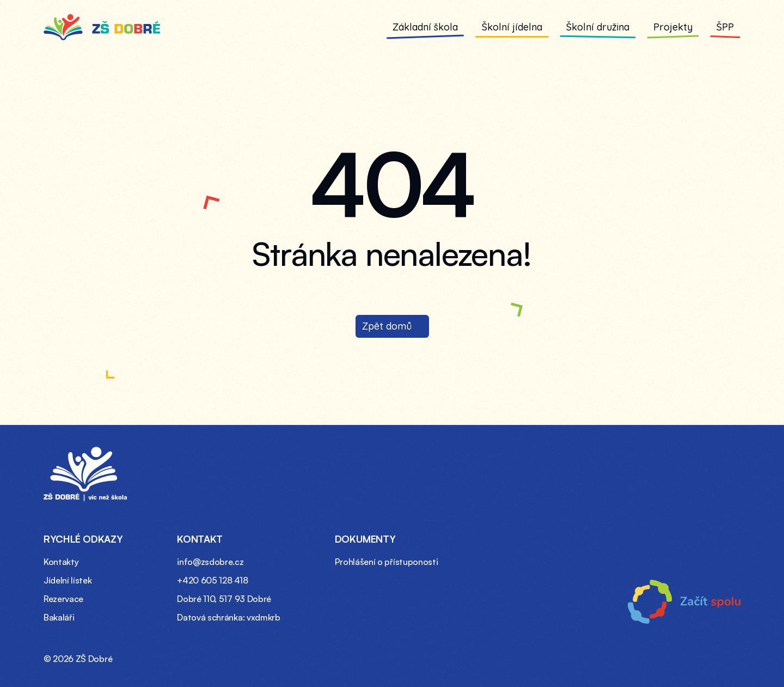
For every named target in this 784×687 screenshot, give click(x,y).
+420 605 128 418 (212, 580)
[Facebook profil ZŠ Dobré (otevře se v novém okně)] (707, 655)
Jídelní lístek (68, 580)
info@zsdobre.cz (210, 562)
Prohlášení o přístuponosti (387, 562)
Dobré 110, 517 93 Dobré (224, 599)
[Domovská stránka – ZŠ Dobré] (85, 474)
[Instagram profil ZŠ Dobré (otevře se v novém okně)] (731, 655)
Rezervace (63, 599)
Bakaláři (59, 617)
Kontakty (61, 562)
